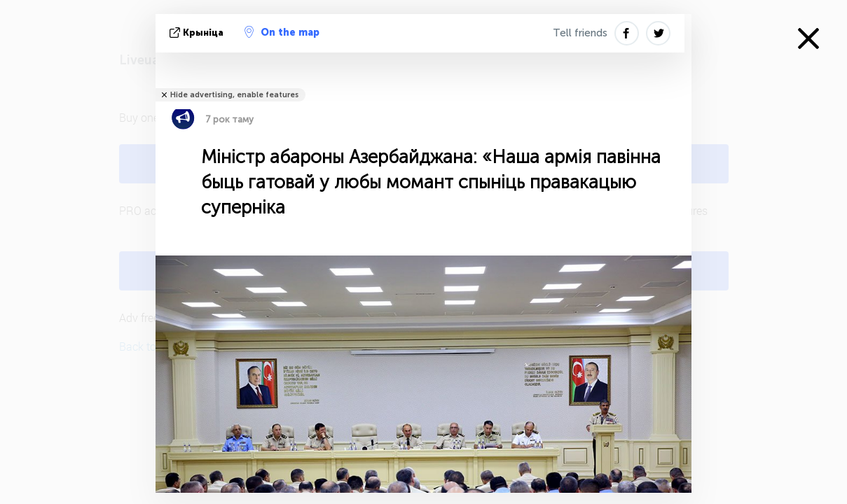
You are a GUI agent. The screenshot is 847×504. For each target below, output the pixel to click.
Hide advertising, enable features (234, 95)
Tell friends (580, 33)
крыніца (198, 33)
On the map (282, 32)
